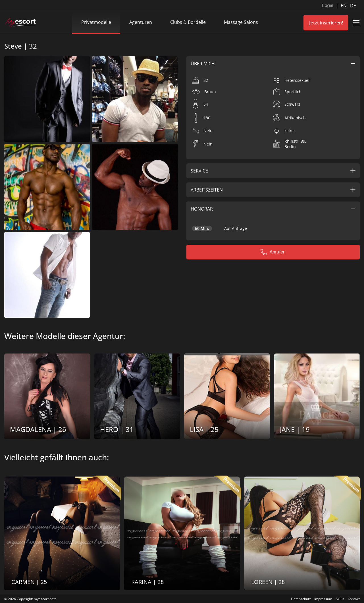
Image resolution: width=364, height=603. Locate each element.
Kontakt (354, 599)
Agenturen (141, 22)
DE (353, 6)
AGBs (340, 599)
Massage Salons (241, 22)
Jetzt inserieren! (326, 23)
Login (328, 6)
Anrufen (273, 252)
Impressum (323, 599)
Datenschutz (301, 599)
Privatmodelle (96, 22)
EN (344, 6)
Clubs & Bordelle (188, 22)
